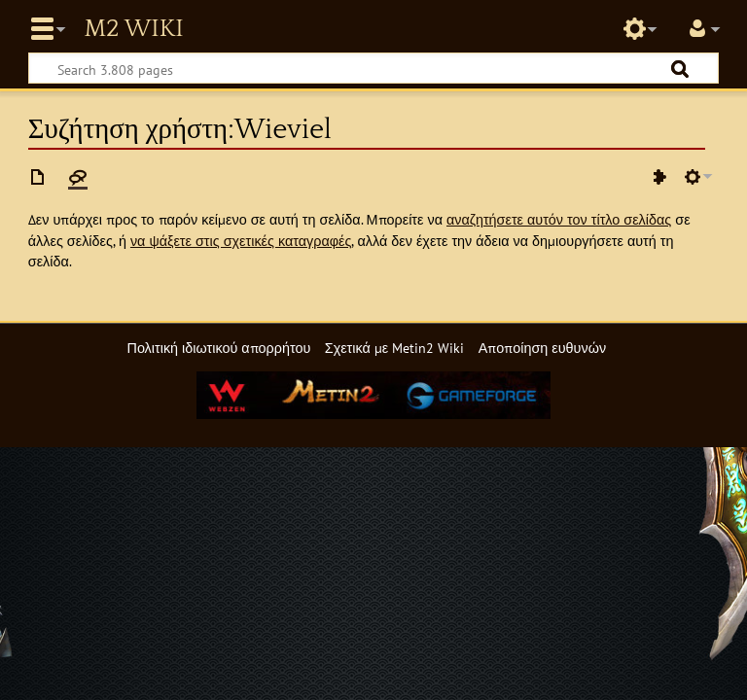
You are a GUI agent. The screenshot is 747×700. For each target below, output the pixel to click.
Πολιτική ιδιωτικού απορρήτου (218, 348)
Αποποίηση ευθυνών (542, 348)
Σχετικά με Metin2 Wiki (395, 348)
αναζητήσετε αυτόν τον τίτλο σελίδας (559, 219)
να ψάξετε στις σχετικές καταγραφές (241, 241)
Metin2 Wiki (133, 29)
